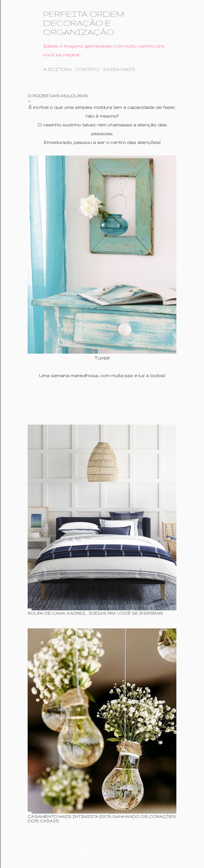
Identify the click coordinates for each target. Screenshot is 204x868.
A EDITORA (57, 69)
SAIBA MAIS (119, 69)
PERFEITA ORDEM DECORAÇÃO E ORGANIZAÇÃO (84, 23)
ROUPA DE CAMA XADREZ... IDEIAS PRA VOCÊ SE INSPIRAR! (95, 613)
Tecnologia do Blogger (102, 852)
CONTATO (87, 69)
